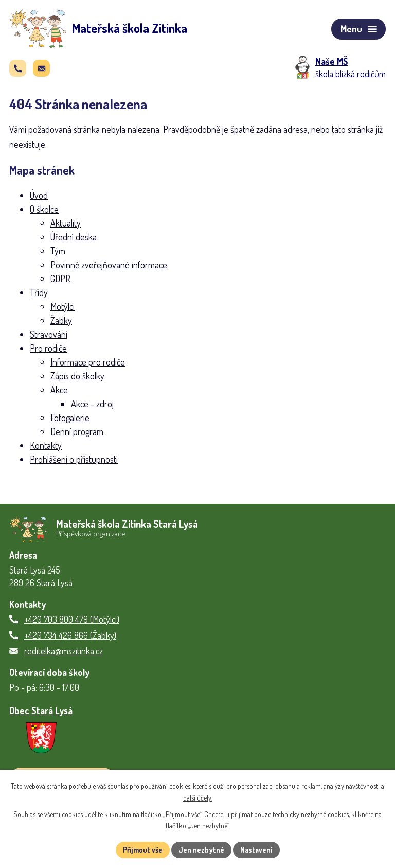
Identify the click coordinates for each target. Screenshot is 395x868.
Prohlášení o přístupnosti (74, 459)
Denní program (77, 431)
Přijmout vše (143, 850)
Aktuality (66, 223)
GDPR (60, 279)
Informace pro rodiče (88, 362)
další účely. (198, 798)
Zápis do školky (77, 376)
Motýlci (62, 306)
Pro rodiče (48, 348)
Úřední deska (74, 237)
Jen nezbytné (201, 850)
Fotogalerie (70, 418)
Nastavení (256, 850)
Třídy (39, 292)
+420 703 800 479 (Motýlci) (72, 619)
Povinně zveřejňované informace (109, 265)
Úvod (39, 195)
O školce (44, 209)
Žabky (61, 320)
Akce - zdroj (92, 404)
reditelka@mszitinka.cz (64, 651)
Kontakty (46, 445)
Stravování (49, 334)
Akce (59, 390)
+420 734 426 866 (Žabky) (70, 635)
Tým (58, 251)
